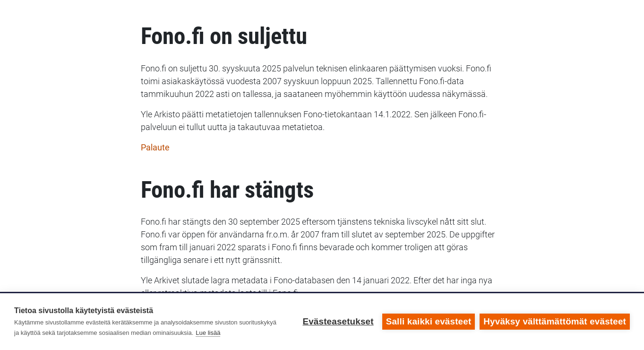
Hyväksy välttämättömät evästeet (555, 321)
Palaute (155, 147)
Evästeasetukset (338, 321)
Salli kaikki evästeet (429, 321)
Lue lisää (208, 333)
